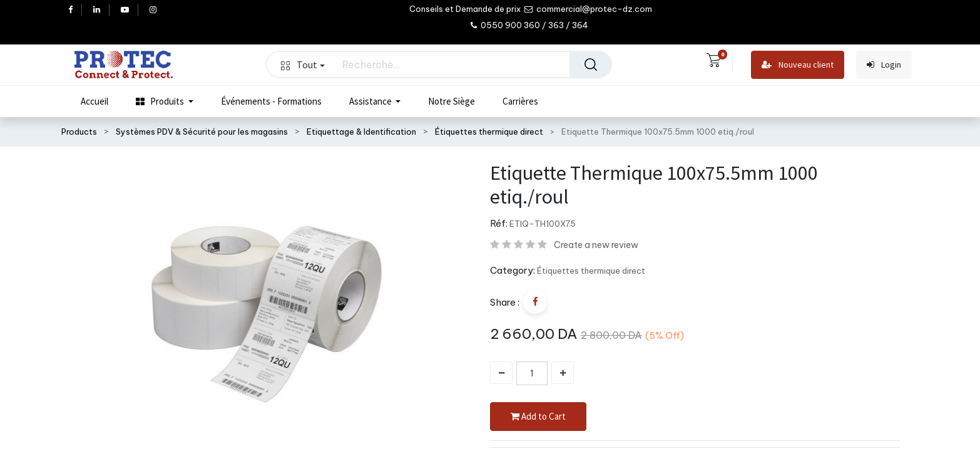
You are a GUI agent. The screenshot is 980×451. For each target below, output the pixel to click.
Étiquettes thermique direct (489, 132)
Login (884, 65)
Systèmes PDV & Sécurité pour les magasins (202, 132)
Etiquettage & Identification (361, 132)
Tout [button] (303, 65)
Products (79, 132)
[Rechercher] (591, 65)
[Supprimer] (501, 373)
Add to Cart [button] (538, 417)
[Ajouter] (563, 373)
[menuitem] (94, 101)
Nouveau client (798, 65)
